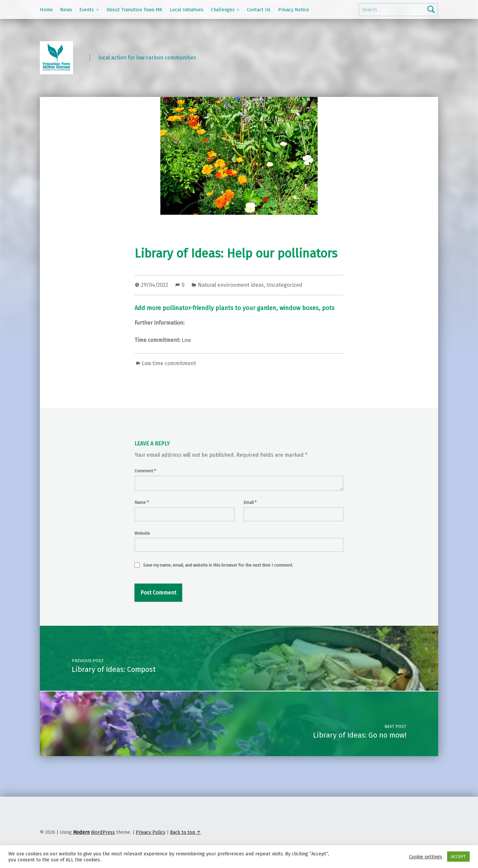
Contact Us (259, 10)
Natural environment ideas (231, 285)
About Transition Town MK (134, 10)
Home (46, 10)
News (66, 10)
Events (87, 10)
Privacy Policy (151, 832)
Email (250, 502)
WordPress (103, 832)
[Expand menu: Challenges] (238, 10)
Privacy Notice (294, 10)
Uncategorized (284, 285)
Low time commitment (169, 363)
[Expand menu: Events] (98, 10)
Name (142, 502)
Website (142, 533)
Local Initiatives (187, 10)
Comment (145, 471)
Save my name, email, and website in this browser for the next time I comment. (218, 565)
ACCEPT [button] (458, 857)
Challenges (223, 10)
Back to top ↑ (185, 832)
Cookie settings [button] (426, 857)
